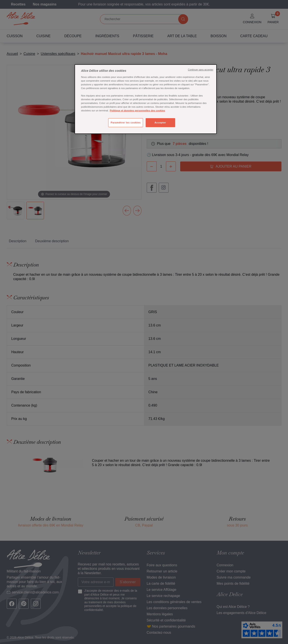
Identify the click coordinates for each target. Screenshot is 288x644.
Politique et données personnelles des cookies (137, 111)
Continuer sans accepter (201, 70)
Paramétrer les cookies (126, 123)
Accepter (160, 123)
